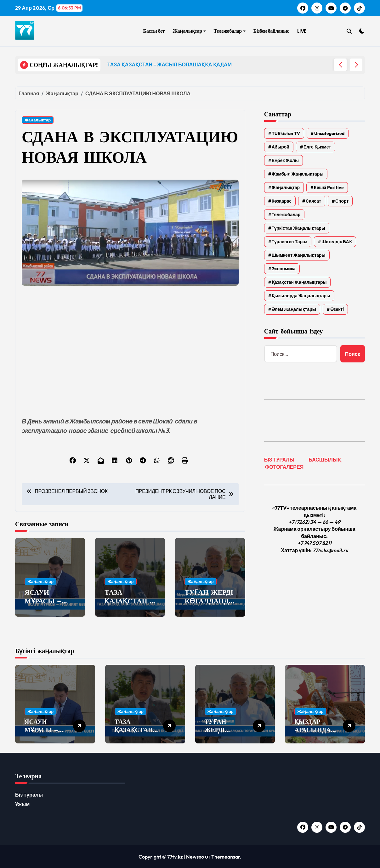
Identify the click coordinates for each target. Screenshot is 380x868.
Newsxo (195, 857)
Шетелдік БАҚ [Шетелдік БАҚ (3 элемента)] (337, 242)
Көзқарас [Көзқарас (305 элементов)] (282, 201)
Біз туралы (29, 795)
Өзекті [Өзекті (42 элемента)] (337, 309)
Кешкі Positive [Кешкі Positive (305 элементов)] (329, 188)
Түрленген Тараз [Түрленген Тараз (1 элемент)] (289, 242)
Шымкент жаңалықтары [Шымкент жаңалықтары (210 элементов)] (299, 255)
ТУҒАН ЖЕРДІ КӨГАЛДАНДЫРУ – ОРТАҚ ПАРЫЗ (210, 606)
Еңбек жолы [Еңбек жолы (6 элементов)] (285, 160)
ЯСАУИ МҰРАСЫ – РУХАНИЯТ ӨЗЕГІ (44, 606)
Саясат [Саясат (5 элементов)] (313, 201)
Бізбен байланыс (271, 31)
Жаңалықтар (189, 31)
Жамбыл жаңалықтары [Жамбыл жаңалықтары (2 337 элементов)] (298, 174)
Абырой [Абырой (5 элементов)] (281, 147)
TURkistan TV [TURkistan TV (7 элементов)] (286, 133)
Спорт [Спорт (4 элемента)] (342, 201)
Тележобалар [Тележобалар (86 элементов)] (286, 215)
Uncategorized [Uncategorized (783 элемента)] (329, 133)
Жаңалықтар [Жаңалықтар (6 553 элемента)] (286, 188)
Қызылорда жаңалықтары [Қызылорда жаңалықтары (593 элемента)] (301, 296)
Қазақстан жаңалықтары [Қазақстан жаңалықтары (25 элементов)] (299, 282)
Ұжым (23, 804)
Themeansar (226, 857)
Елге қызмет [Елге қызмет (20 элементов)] (317, 147)
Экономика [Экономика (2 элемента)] (284, 269)
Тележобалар (230, 31)
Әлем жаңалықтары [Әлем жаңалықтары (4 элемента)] (294, 309)
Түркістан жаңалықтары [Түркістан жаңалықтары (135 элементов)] (298, 228)
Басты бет (154, 31)
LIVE (302, 31)
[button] (356, 65)
